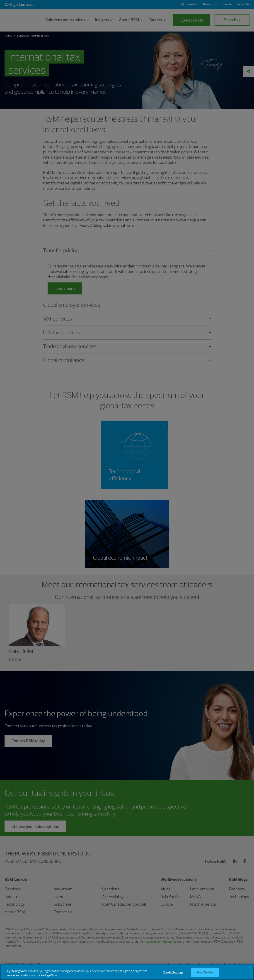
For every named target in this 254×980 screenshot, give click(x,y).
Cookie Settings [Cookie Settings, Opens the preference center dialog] (173, 972)
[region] (127, 972)
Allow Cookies (205, 972)
